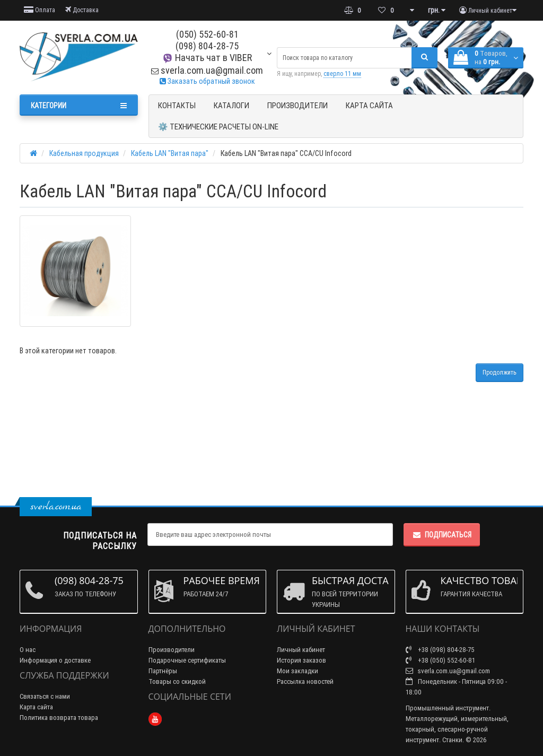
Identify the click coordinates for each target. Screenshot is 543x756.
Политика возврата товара (59, 718)
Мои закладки (297, 671)
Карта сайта (369, 105)
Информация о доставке (55, 660)
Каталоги (231, 105)
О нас (28, 650)
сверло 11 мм (342, 73)
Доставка (82, 10)
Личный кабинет (301, 650)
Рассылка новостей (305, 681)
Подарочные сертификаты (187, 660)
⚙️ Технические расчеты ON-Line (218, 127)
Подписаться (442, 535)
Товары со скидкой (177, 681)
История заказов (301, 660)
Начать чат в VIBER (207, 58)
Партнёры (163, 671)
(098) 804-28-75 (207, 46)
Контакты (177, 105)
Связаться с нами (45, 696)
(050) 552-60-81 (207, 34)
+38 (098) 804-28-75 (440, 650)
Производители (297, 105)
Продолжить (500, 372)
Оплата (40, 10)
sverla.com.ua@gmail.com (207, 70)
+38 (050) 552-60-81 (440, 660)
